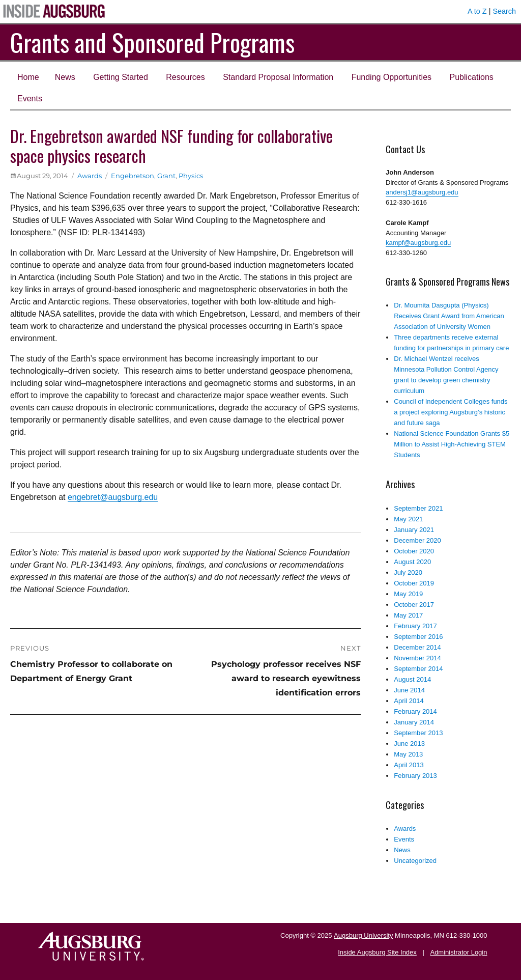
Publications (472, 77)
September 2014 (418, 669)
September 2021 (418, 508)
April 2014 (409, 701)
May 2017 (408, 615)
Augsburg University (363, 935)
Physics (191, 176)
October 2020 (414, 551)
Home (28, 77)
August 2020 (412, 562)
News (65, 77)
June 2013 (409, 744)
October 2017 (414, 605)
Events (30, 99)
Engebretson (133, 176)
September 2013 (418, 733)
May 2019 (408, 594)
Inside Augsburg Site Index (377, 952)
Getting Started (121, 77)
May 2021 (408, 519)
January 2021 (414, 530)
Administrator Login (458, 952)
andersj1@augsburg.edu (422, 192)
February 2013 (415, 776)
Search (504, 11)
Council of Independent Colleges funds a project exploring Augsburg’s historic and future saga (451, 412)
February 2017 (415, 626)
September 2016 (418, 637)
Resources (185, 77)
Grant (166, 176)
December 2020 (417, 540)
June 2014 (409, 690)
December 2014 (417, 647)
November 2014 (417, 658)
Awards (90, 176)
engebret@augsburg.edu (113, 497)
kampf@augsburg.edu (418, 243)
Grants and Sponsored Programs (152, 42)
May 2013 (408, 754)
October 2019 (414, 583)
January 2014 (414, 722)
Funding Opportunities (392, 77)
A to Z (477, 11)
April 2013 (409, 765)
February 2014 (415, 711)
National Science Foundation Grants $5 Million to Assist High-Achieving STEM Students (452, 444)
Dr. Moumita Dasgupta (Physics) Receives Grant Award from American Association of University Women (449, 316)
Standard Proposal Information (278, 77)
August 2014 (412, 679)
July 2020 (408, 572)
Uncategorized (415, 861)
